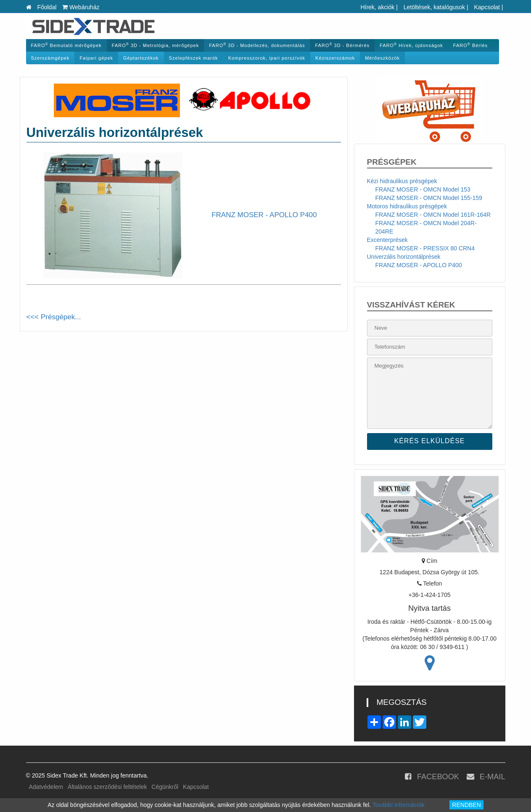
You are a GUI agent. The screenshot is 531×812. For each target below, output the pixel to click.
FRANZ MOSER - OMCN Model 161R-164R (433, 215)
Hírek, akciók (377, 7)
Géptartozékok (141, 58)
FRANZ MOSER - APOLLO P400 (419, 265)
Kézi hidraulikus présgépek (402, 181)
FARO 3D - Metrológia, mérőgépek (155, 45)
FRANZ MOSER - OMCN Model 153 (423, 189)
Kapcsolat (487, 7)
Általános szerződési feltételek (107, 787)
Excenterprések (387, 240)
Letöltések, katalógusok (434, 7)
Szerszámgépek (50, 58)
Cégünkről (165, 787)
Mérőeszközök (382, 58)
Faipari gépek (96, 58)
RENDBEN (466, 805)
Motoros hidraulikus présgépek (407, 206)
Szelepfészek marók (194, 58)
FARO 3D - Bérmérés (342, 45)
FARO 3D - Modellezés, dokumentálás (257, 45)
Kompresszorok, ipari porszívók (267, 58)
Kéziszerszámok (335, 58)
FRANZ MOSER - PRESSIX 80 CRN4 (425, 248)
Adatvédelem (46, 787)
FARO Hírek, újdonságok (411, 45)
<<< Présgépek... (54, 317)
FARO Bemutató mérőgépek (66, 45)
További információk (399, 805)
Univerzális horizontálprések (404, 257)
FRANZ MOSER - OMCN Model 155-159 (429, 198)
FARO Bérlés (470, 45)
